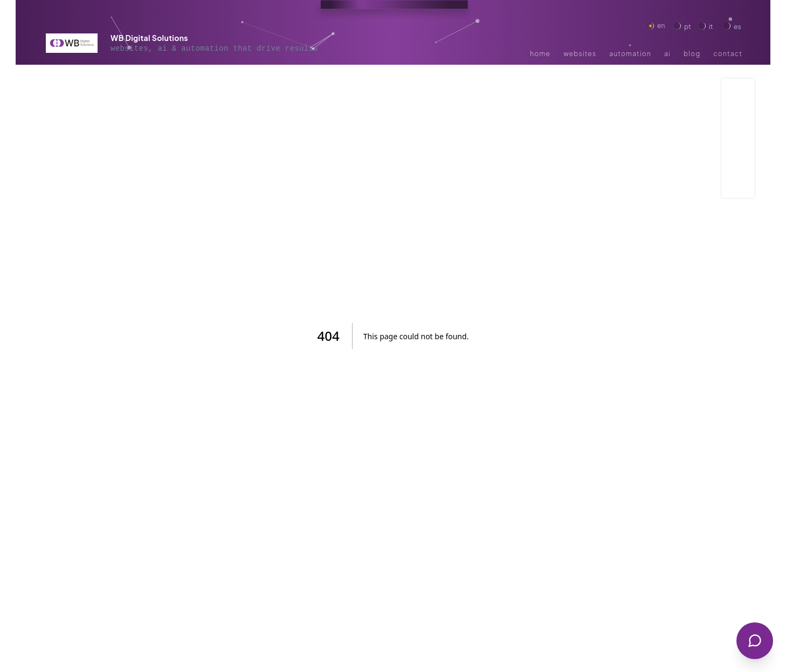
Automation (612, 54)
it (712, 26)
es (737, 26)
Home (533, 54)
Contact (716, 54)
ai (667, 54)
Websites (567, 54)
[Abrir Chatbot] (755, 641)
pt (687, 26)
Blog (687, 54)
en (661, 26)
